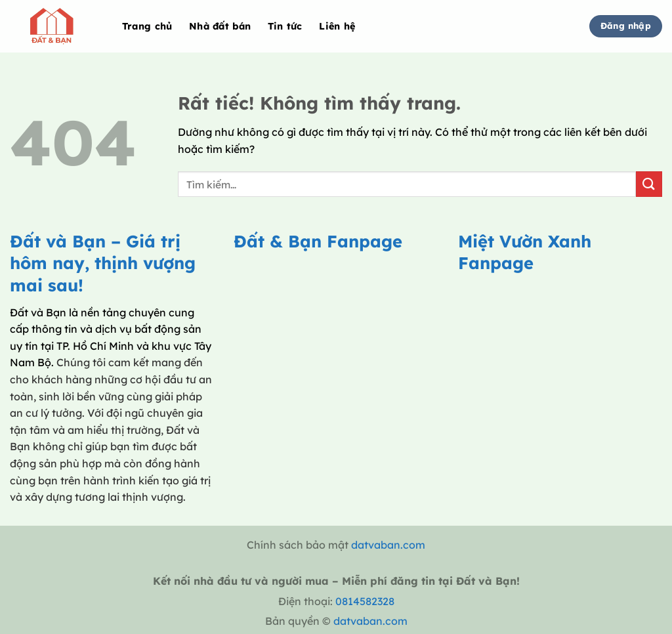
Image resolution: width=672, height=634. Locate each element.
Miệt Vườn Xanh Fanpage (525, 252)
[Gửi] (649, 184)
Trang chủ (147, 26)
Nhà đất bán (220, 26)
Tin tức (285, 26)
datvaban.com (388, 545)
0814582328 (365, 601)
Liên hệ (337, 26)
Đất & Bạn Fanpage (318, 241)
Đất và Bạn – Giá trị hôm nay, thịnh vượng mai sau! (103, 263)
